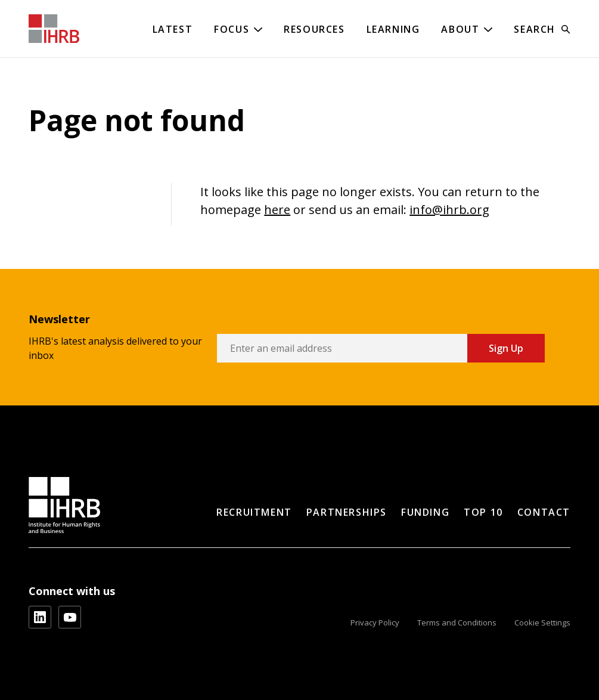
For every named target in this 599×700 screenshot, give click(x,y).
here (277, 210)
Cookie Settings (542, 622)
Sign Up (506, 348)
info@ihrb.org (449, 210)
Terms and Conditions (457, 622)
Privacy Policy (375, 622)
